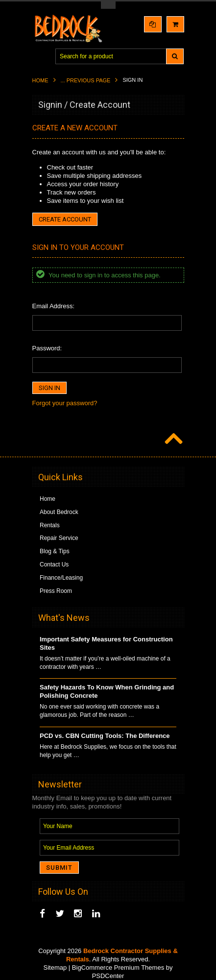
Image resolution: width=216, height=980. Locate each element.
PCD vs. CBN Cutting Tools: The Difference (105, 736)
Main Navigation (41, 57)
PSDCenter (108, 976)
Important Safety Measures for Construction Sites (106, 643)
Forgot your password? (65, 403)
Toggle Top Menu (108, 5)
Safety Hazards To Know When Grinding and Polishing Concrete (107, 691)
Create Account (65, 219)
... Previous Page (86, 80)
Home (40, 80)
